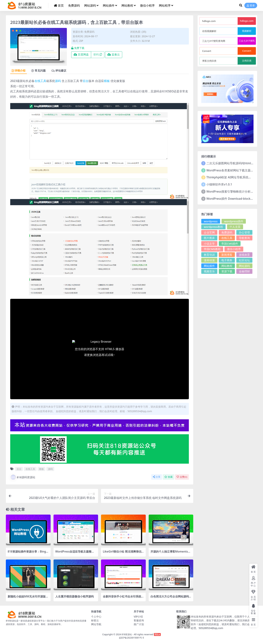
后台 (86, 81)
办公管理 (244, 232)
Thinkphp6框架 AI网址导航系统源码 (230, 177)
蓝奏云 (114, 55)
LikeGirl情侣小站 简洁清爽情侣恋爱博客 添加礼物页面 (122, 553)
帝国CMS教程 (212, 249)
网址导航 (96, 624)
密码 (98, 55)
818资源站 (127, 634)
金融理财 (244, 271)
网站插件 (209, 266)
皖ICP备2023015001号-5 (132, 638)
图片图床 (209, 238)
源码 (58, 81)
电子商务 (227, 260)
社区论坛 (244, 260)
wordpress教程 (213, 227)
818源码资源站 (23, 477)
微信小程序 (234, 249)
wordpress (211, 221)
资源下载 (227, 271)
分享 (157, 477)
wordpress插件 (234, 221)
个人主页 (235, 227)
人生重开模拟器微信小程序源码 (75, 596)
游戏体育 (244, 255)
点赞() (182, 477)
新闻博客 (227, 255)
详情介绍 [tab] (19, 71)
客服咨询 (139, 620)
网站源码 (244, 266)
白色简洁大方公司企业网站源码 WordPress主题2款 (170, 598)
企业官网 (209, 232)
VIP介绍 (138, 617)
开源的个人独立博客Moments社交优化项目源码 (171, 553)
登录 (251, 6)
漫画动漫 (209, 260)
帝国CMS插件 (230, 244)
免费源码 (89, 32)
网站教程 (227, 266)
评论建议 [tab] (59, 71)
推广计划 (139, 624)
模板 (107, 81)
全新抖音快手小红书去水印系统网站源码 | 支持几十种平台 (122, 598)
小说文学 (209, 244)
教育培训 (209, 255)
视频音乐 (209, 271)
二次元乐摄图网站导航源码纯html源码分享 (235, 163)
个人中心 (96, 617)
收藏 (168, 477)
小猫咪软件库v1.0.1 (219, 184)
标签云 (95, 620)
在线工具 (40, 81)
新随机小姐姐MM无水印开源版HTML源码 (28, 598)
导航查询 (244, 238)
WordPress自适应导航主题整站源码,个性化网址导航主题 (75, 553)
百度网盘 (81, 55)
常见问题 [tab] (38, 71)
